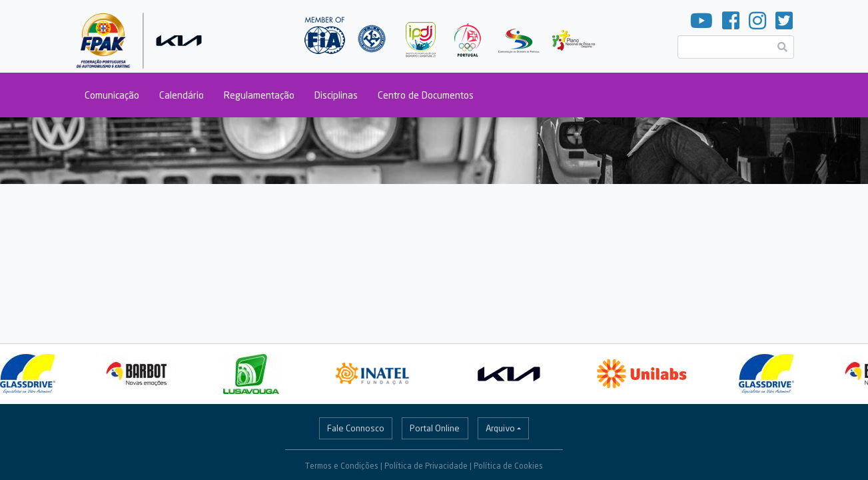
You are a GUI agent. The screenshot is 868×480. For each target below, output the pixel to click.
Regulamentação (259, 95)
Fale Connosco (356, 428)
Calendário (182, 95)
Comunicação (112, 95)
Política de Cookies (508, 466)
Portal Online (435, 428)
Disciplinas (336, 95)
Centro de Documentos (426, 95)
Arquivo (500, 428)
